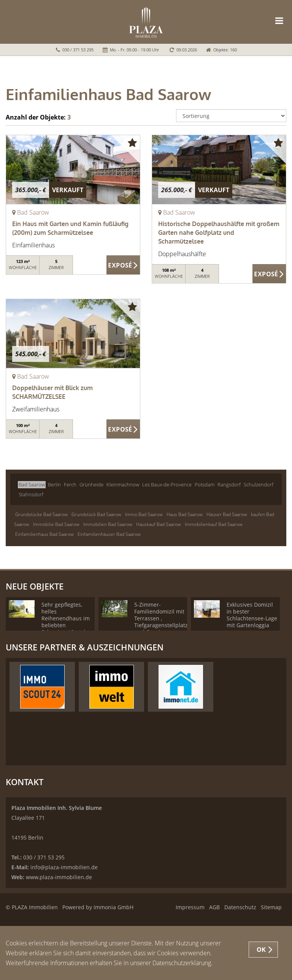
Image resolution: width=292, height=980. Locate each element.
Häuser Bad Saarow (227, 514)
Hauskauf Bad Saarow (159, 524)
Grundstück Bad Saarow (96, 514)
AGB (214, 907)
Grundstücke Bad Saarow (41, 514)
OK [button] (261, 950)
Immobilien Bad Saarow (108, 524)
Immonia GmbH (113, 907)
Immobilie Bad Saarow (56, 524)
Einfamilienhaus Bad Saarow (44, 534)
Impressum (190, 907)
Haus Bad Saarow (185, 514)
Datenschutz (240, 907)
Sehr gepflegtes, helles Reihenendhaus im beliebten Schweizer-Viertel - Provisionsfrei (66, 622)
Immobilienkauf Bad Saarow (214, 524)
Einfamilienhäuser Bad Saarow (109, 534)
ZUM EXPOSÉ (123, 265)
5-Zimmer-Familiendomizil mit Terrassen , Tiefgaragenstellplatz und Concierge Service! (161, 622)
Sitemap (271, 907)
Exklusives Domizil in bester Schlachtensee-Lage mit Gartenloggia (252, 615)
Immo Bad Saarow (144, 514)
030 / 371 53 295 (78, 50)
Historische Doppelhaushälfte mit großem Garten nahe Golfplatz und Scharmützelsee (219, 233)
